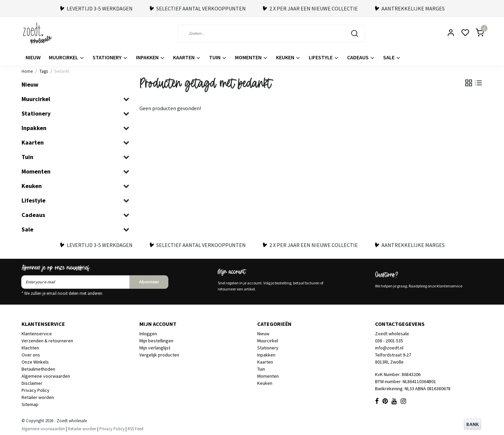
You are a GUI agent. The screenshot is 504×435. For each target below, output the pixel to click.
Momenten (251, 57)
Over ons (31, 355)
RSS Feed (136, 429)
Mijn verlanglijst (155, 348)
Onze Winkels (35, 362)
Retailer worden (38, 397)
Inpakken (150, 57)
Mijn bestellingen (156, 341)
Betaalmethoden (38, 369)
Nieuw (33, 57)
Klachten (30, 348)
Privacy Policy (36, 390)
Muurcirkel (67, 57)
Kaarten (187, 57)
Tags (44, 71)
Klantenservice (37, 334)
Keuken (288, 57)
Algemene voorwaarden (46, 376)
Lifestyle (324, 57)
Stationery (110, 57)
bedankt (62, 71)
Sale (392, 57)
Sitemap (30, 404)
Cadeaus (361, 57)
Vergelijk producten (159, 355)
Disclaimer (32, 383)
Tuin (218, 57)
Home (27, 71)
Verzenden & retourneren (47, 341)
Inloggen (148, 334)
